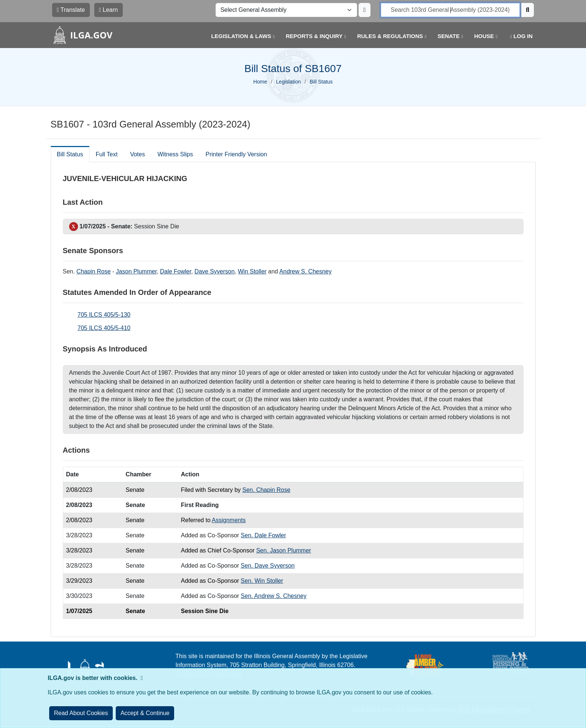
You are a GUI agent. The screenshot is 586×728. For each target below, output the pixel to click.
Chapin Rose (94, 271)
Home (260, 82)
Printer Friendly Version (236, 154)
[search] (450, 10)
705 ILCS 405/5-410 (104, 328)
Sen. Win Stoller (262, 581)
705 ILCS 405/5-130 (104, 315)
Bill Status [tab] (70, 154)
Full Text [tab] (107, 154)
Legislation (289, 82)
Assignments (229, 520)
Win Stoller (252, 271)
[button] (237, 36)
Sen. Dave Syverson (268, 566)
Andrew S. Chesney (306, 271)
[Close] (145, 713)
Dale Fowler (176, 271)
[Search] (528, 10)
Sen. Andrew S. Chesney (274, 596)
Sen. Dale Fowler (263, 535)
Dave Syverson (215, 271)
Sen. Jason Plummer (284, 550)
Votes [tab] (138, 154)
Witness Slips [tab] (175, 154)
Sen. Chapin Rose (267, 490)
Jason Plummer (136, 271)
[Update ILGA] (365, 10)
